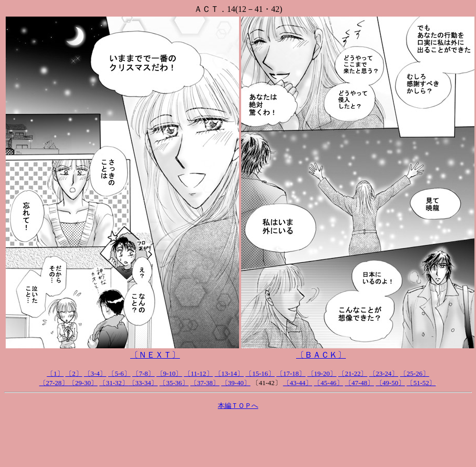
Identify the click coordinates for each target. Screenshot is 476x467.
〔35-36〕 (174, 383)
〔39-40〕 (236, 383)
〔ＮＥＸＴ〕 (155, 355)
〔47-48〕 (359, 383)
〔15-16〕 (260, 373)
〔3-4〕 (95, 373)
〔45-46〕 (328, 383)
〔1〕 (55, 373)
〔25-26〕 (414, 373)
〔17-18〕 (291, 373)
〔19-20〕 (322, 373)
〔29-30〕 (83, 383)
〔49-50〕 (390, 383)
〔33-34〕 (143, 383)
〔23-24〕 (384, 373)
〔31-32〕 (114, 383)
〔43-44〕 (298, 383)
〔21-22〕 (353, 373)
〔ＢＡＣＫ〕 (321, 355)
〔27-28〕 (54, 383)
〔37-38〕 (205, 383)
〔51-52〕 (421, 383)
